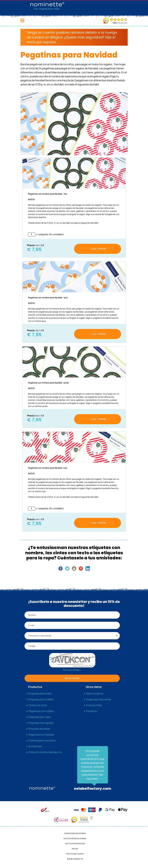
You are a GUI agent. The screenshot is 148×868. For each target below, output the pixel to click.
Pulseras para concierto (42, 740)
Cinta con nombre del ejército (45, 752)
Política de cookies (75, 854)
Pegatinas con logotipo (41, 735)
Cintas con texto (38, 705)
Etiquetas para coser (40, 693)
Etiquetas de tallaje (39, 729)
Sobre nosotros (95, 693)
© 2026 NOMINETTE (75, 859)
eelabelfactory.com (93, 789)
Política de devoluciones (75, 838)
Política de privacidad (75, 844)
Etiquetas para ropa (39, 717)
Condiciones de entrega (75, 833)
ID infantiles (35, 746)
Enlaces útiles (94, 705)
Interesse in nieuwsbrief (40, 636)
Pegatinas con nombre (41, 711)
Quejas (75, 849)
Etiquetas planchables (41, 699)
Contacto (91, 711)
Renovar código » (72, 670)
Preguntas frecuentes (99, 699)
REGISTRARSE (72, 678)
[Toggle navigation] (22, 21)
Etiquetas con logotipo (41, 723)
